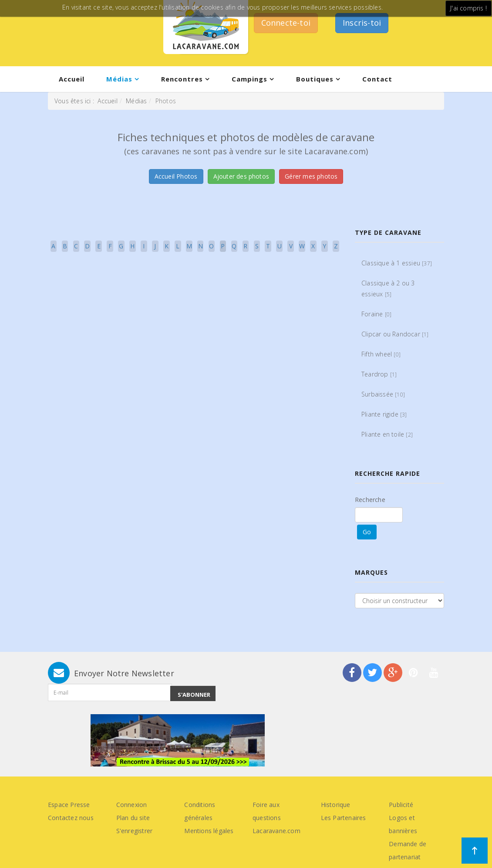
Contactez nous (71, 818)
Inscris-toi (362, 23)
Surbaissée (383, 394)
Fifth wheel (381, 354)
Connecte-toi (286, 23)
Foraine (376, 314)
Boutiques (315, 79)
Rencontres (182, 79)
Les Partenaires (344, 818)
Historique (336, 805)
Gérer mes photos (311, 176)
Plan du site (133, 818)
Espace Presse (69, 805)
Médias (119, 79)
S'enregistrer (135, 831)
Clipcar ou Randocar (395, 334)
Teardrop (379, 374)
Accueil (72, 79)
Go (367, 532)
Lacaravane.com (276, 831)
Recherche (370, 500)
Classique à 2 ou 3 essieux (388, 288)
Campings (249, 79)
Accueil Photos (176, 176)
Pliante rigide (384, 414)
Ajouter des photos (241, 176)
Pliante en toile (387, 434)
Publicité (401, 805)
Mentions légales (209, 831)
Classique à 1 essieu (397, 263)
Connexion (132, 805)
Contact (377, 79)
